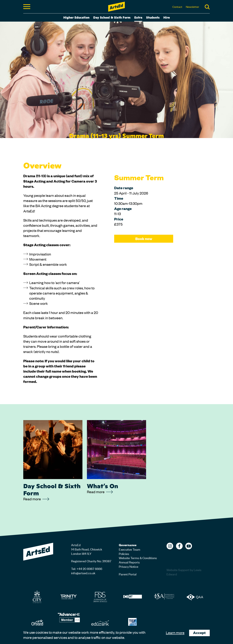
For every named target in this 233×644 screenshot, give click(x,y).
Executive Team (130, 549)
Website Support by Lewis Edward (184, 572)
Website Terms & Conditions (138, 558)
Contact (177, 7)
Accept (199, 633)
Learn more (175, 633)
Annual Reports (129, 562)
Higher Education (76, 17)
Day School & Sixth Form (112, 17)
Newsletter (192, 7)
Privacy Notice (129, 566)
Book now (144, 239)
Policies (124, 554)
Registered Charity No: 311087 (91, 561)
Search (207, 7)
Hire (167, 17)
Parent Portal (128, 574)
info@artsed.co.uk (83, 573)
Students (153, 17)
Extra (138, 17)
